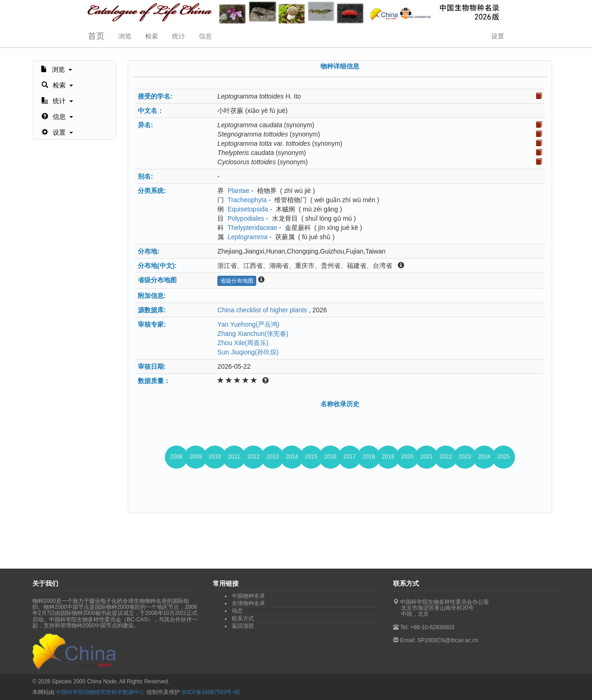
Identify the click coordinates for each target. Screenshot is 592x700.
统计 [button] (179, 36)
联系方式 (243, 619)
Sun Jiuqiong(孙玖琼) (248, 352)
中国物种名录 (248, 596)
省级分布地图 (237, 281)
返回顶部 (243, 626)
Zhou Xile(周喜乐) (243, 343)
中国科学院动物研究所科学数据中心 (100, 692)
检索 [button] (152, 36)
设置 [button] (498, 36)
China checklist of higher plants (262, 310)
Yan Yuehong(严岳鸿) (248, 324)
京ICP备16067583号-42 (211, 692)
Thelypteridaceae (252, 228)
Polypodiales (246, 218)
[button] (56, 68)
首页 (96, 36)
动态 (237, 611)
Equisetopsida (248, 209)
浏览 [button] (125, 36)
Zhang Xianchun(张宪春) (253, 334)
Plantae (238, 191)
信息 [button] (205, 36)
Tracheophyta (247, 200)
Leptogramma (247, 237)
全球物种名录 (248, 603)
